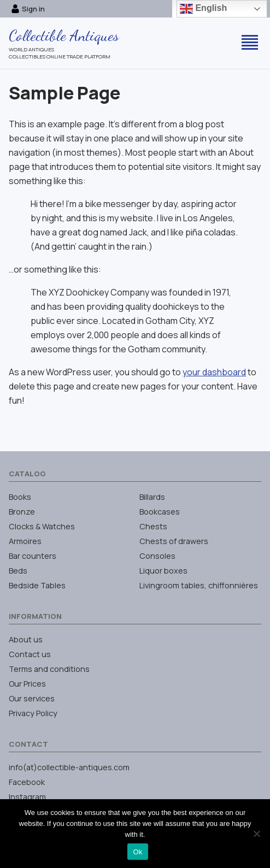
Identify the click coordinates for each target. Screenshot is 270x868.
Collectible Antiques (64, 36)
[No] (256, 834)
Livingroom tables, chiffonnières (199, 585)
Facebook (27, 782)
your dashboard (214, 372)
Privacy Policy (33, 713)
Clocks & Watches (42, 526)
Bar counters (33, 556)
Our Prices (27, 684)
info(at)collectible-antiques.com (69, 767)
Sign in (28, 9)
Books (20, 497)
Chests (153, 526)
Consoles (157, 556)
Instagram (27, 797)
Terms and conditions (49, 669)
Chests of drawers (174, 541)
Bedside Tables (37, 585)
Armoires (25, 541)
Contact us (30, 654)
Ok (137, 852)
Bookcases (160, 512)
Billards (152, 497)
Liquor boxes (163, 571)
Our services (32, 698)
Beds (18, 571)
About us (26, 639)
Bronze (22, 512)
